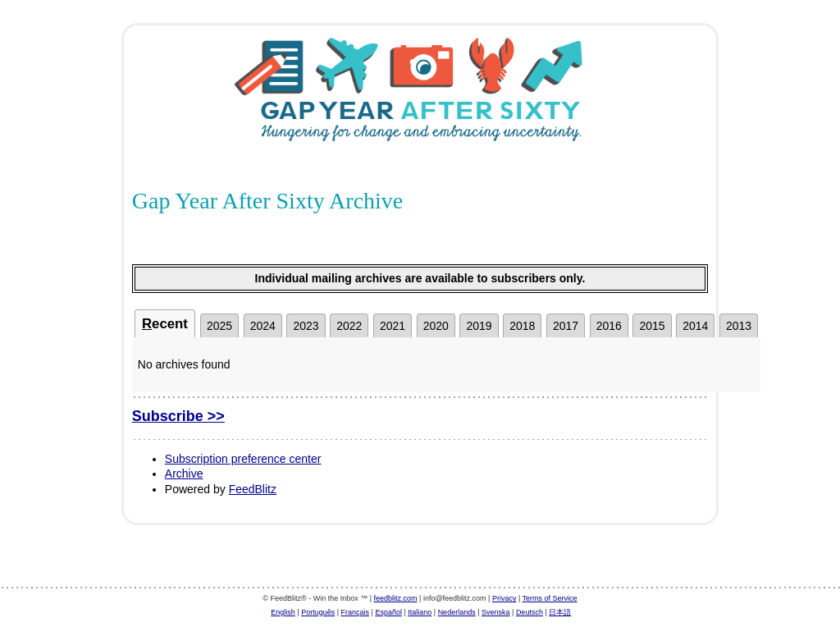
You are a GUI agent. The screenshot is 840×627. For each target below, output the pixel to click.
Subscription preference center (243, 459)
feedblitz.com (396, 598)
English (283, 612)
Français (356, 612)
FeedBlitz (253, 489)
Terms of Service (550, 598)
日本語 (560, 612)
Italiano (420, 612)
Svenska (496, 612)
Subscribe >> (178, 416)
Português (318, 612)
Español (388, 612)
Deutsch (530, 612)
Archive (184, 474)
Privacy (504, 598)
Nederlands (457, 612)
